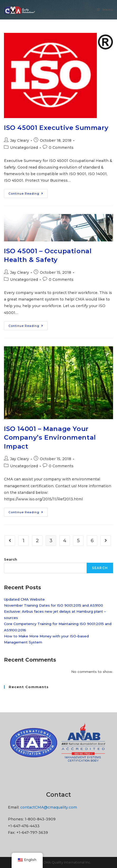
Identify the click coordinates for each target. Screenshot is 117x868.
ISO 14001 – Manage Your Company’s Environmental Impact (50, 438)
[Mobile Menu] (105, 10)
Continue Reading (28, 195)
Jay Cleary (19, 140)
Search (11, 559)
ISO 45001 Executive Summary (56, 128)
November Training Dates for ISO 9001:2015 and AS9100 (53, 605)
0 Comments (61, 148)
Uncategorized (24, 148)
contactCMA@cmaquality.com (49, 807)
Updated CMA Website (24, 599)
